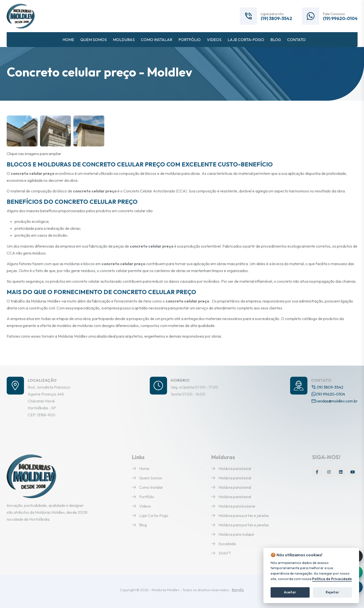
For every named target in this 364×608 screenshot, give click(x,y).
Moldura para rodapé (233, 534)
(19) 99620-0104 (340, 19)
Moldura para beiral (231, 468)
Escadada (224, 544)
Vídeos (141, 506)
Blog (139, 525)
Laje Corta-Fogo (150, 515)
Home (141, 468)
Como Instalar (148, 487)
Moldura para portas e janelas (240, 515)
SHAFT (221, 553)
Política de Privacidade (332, 579)
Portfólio (143, 497)
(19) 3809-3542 (276, 19)
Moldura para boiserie (233, 506)
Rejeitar (332, 592)
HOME (68, 40)
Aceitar (290, 592)
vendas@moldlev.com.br (334, 401)
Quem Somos (147, 478)
